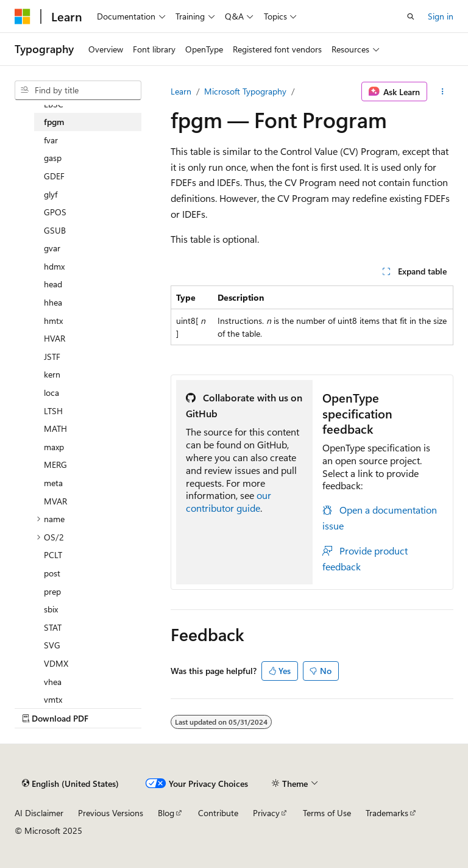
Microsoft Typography (245, 91)
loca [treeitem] (51, 393)
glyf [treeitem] (51, 194)
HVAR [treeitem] (55, 338)
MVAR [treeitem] (55, 501)
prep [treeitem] (52, 591)
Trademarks (387, 813)
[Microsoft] (23, 16)
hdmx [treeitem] (54, 266)
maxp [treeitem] (54, 447)
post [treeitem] (52, 573)
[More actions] (443, 91)
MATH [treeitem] (55, 429)
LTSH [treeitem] (53, 411)
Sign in (441, 16)
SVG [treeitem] (52, 645)
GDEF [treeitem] (54, 176)
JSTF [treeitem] (52, 357)
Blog (166, 813)
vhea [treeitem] (53, 682)
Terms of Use (327, 813)
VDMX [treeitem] (56, 663)
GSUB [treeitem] (55, 230)
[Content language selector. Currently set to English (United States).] (70, 783)
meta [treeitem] (53, 483)
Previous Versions (111, 813)
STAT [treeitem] (53, 627)
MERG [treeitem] (55, 464)
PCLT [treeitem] (53, 555)
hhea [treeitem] (53, 302)
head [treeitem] (53, 284)
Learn (181, 91)
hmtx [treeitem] (53, 321)
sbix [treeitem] (51, 609)
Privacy (266, 813)
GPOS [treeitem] (55, 212)
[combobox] (78, 90)
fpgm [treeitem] (54, 122)
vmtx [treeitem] (53, 699)
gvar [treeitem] (52, 248)
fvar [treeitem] (51, 140)
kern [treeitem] (52, 374)
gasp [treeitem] (53, 158)
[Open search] (411, 16)
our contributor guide (229, 501)
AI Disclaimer (39, 813)
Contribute (218, 813)
